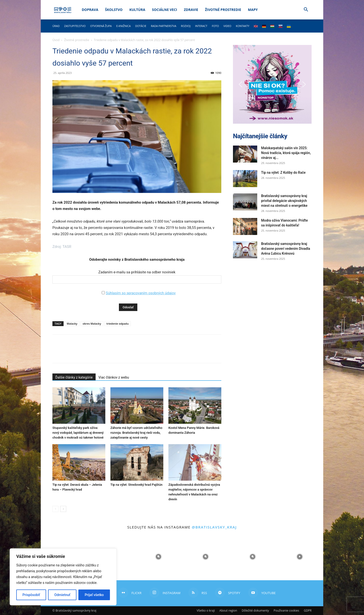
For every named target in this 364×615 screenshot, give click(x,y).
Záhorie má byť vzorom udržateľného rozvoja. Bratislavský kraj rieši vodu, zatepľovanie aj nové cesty (136, 433)
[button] (306, 10)
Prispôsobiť (31, 595)
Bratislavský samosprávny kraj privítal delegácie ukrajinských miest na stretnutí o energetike (284, 201)
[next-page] (63, 509)
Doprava (90, 10)
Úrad (56, 26)
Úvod (56, 40)
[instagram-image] (158, 557)
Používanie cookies (286, 611)
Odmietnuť (62, 595)
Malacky (72, 324)
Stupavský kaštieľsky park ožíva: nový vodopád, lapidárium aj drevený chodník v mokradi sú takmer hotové (78, 433)
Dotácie (141, 26)
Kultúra (137, 10)
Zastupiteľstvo (75, 26)
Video (227, 26)
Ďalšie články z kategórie (74, 377)
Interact (201, 26)
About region (228, 611)
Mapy (253, 10)
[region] (63, 577)
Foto (215, 26)
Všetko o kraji (206, 611)
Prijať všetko (94, 595)
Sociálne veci (164, 10)
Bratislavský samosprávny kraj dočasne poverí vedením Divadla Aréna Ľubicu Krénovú (286, 249)
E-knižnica (123, 26)
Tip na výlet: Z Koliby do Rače (283, 173)
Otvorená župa (101, 26)
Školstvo (114, 10)
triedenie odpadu (118, 324)
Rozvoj (186, 26)
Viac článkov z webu (114, 377)
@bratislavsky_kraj (214, 527)
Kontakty (243, 26)
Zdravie (191, 10)
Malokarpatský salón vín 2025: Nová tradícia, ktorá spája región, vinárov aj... (286, 153)
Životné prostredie (223, 10)
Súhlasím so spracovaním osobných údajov (141, 293)
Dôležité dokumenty (255, 611)
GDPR (308, 611)
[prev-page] (55, 509)
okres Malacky (92, 324)
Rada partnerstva (164, 26)
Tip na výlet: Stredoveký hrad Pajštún (136, 485)
